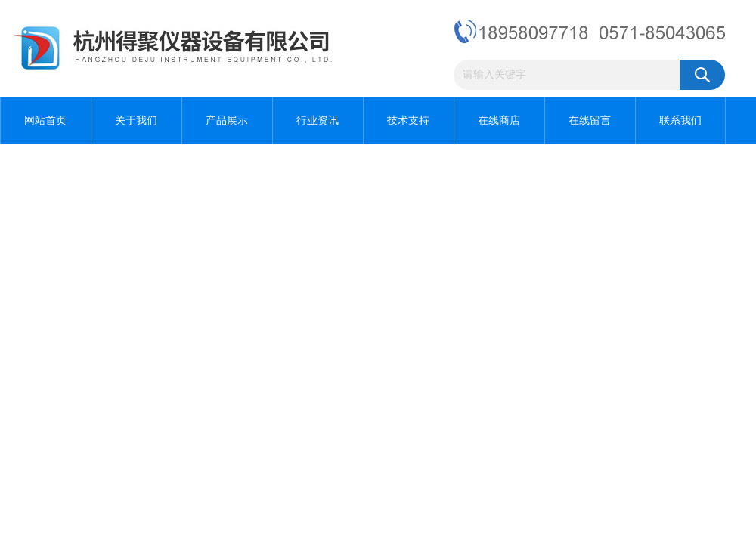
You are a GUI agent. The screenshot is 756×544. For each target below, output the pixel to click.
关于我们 (136, 121)
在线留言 (590, 121)
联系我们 (680, 121)
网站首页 (45, 121)
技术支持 (408, 121)
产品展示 (227, 121)
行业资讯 (318, 121)
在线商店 (499, 121)
